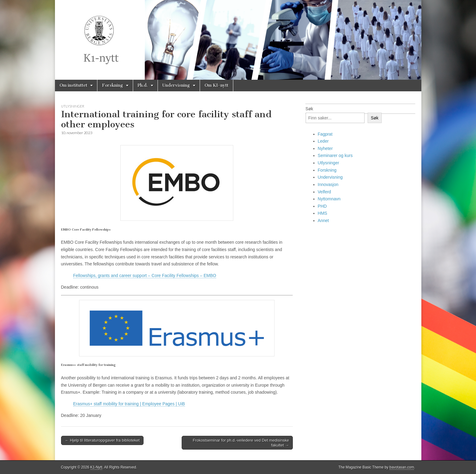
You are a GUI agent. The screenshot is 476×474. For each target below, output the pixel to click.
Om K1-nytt (216, 85)
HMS (323, 213)
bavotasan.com (402, 467)
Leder (323, 141)
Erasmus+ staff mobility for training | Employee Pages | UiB (129, 404)
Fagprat (325, 134)
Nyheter (325, 148)
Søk (309, 109)
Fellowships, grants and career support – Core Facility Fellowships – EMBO (145, 275)
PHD (322, 206)
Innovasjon (328, 184)
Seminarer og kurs (335, 155)
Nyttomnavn (329, 199)
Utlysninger (73, 106)
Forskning (113, 85)
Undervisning (176, 85)
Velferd (325, 192)
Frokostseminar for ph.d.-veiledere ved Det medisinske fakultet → (241, 443)
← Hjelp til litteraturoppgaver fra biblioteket (102, 440)
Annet (323, 221)
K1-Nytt (96, 467)
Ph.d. (143, 85)
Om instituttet (73, 85)
